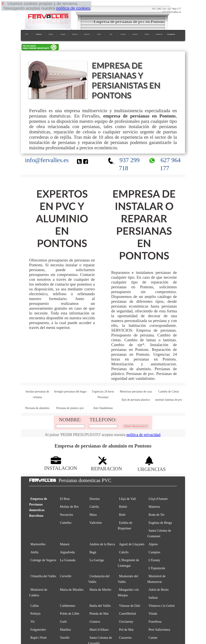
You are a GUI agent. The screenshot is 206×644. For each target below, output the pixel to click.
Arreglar (63, 34)
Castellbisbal (127, 614)
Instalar (51, 34)
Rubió (123, 507)
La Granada (68, 560)
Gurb (63, 622)
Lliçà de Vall (127, 499)
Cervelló (66, 576)
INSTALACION (61, 465)
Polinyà (35, 614)
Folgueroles (38, 630)
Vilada (153, 614)
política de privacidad (143, 435)
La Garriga (97, 560)
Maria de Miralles (72, 590)
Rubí (122, 515)
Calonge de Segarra (43, 560)
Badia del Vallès (100, 606)
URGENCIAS (152, 467)
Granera (95, 622)
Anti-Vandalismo (103, 408)
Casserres (125, 638)
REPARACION (106, 466)
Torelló (65, 638)
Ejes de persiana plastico (136, 400)
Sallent (153, 598)
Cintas (99, 34)
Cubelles (66, 523)
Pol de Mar (126, 630)
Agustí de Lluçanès (132, 544)
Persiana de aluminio (37, 408)
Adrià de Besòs (159, 590)
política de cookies (73, 8)
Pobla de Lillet (70, 614)
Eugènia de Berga (160, 523)
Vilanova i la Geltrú (162, 606)
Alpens (153, 544)
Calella (94, 507)
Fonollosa (155, 622)
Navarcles (66, 515)
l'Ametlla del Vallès (43, 576)
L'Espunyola (157, 568)
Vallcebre (96, 523)
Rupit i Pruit (39, 638)
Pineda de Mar (99, 614)
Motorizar (87, 34)
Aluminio (135, 34)
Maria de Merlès (100, 590)
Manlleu (65, 630)
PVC (27, 34)
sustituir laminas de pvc (169, 400)
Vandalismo (159, 34)
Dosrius (95, 499)
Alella (34, 552)
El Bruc (65, 499)
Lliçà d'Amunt (158, 499)
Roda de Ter (157, 515)
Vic (33, 622)
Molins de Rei (69, 507)
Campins (154, 552)
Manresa (154, 507)
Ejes (111, 34)
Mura (93, 515)
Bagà (93, 552)
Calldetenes (68, 606)
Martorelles (38, 544)
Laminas (123, 34)
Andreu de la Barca (102, 544)
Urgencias (75, 34)
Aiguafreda (67, 552)
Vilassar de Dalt (129, 606)
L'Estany (154, 560)
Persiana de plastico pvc (70, 408)
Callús (35, 606)
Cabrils (124, 552)
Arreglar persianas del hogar (70, 392)
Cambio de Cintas (169, 392)
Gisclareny (126, 622)
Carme (153, 638)
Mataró (65, 544)
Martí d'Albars (99, 630)
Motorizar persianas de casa (136, 392)
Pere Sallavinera (159, 630)
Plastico (147, 34)
